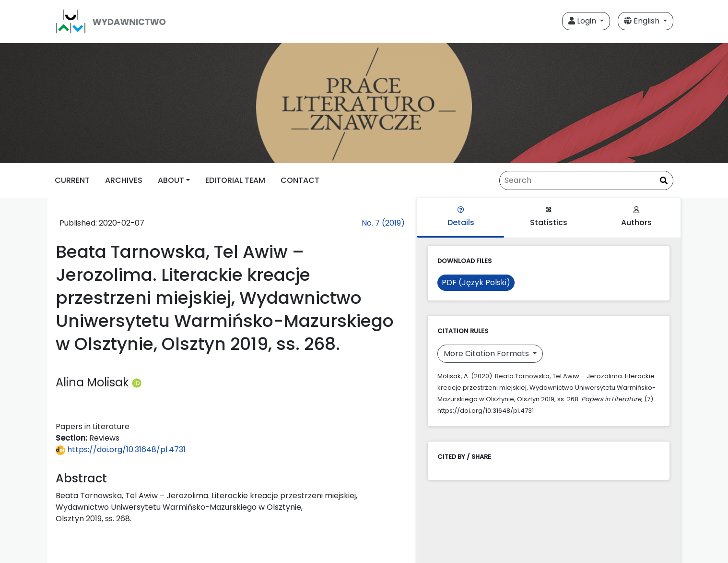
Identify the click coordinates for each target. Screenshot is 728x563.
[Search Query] (586, 180)
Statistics (549, 217)
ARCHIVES (124, 180)
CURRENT (72, 180)
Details (461, 217)
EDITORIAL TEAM (235, 180)
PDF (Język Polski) (476, 282)
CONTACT (300, 180)
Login (583, 21)
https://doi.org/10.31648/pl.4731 (121, 449)
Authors (636, 217)
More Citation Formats (487, 353)
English (643, 21)
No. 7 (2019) (383, 223)
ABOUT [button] (171, 180)
